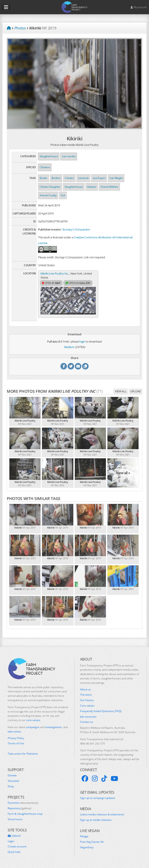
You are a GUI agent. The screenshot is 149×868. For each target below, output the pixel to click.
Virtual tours (15, 821)
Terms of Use (16, 745)
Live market (69, 156)
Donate (12, 777)
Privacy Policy (16, 740)
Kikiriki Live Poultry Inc (54, 274)
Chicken (69, 178)
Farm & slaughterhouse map (25, 816)
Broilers (56, 178)
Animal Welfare (109, 187)
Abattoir (92, 187)
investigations (53, 729)
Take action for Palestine (23, 755)
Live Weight (116, 178)
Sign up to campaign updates (98, 800)
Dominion (23, 805)
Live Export (99, 178)
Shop (11, 788)
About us (85, 691)
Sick (63, 195)
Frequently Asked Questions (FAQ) (101, 713)
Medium (69, 349)
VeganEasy (87, 849)
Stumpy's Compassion (76, 229)
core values (33, 722)
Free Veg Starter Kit (92, 844)
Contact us (87, 724)
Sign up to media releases (96, 822)
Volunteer (14, 783)
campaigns (33, 729)
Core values (87, 707)
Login (11, 843)
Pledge (84, 838)
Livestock (83, 178)
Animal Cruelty (48, 195)
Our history (87, 702)
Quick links (14, 854)
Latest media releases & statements (102, 816)
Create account (17, 848)
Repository (19, 810)
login (82, 343)
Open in (51, 283)
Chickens (45, 167)
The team (86, 697)
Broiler (44, 178)
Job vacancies (88, 718)
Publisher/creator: (50, 229)
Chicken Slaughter (50, 187)
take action (14, 733)
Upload (136, 393)
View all (121, 393)
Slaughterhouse (49, 156)
